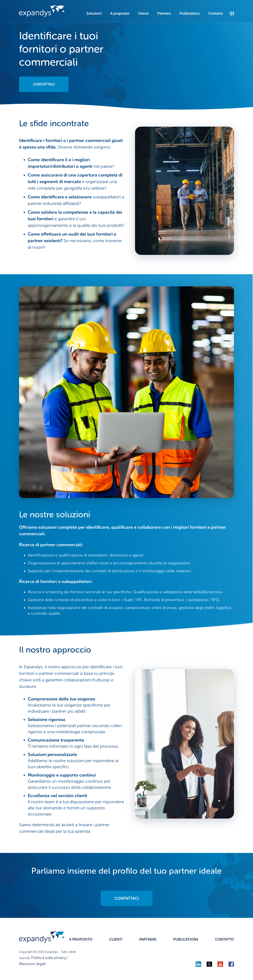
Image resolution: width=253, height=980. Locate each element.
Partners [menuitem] (164, 13)
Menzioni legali (32, 964)
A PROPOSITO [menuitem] (81, 939)
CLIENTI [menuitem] (116, 939)
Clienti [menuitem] (143, 13)
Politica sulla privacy (49, 958)
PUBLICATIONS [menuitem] (186, 939)
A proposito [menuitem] (120, 13)
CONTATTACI (44, 84)
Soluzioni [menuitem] (94, 13)
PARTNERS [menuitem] (148, 939)
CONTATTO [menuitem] (225, 939)
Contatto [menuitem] (216, 13)
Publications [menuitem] (190, 13)
